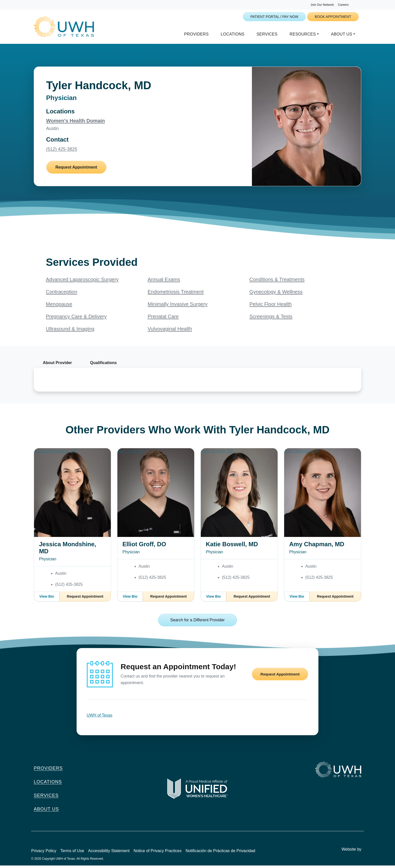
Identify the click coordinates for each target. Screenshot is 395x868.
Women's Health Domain (75, 123)
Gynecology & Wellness (276, 294)
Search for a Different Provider (197, 622)
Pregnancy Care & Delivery (76, 319)
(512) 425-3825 (62, 152)
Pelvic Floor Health (271, 307)
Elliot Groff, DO (144, 547)
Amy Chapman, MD (317, 547)
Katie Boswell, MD (232, 547)
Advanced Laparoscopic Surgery (82, 282)
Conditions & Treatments (277, 282)
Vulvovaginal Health (170, 331)
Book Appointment (333, 17)
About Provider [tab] (57, 365)
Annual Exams (164, 282)
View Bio (47, 599)
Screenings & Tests (271, 319)
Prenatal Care (163, 319)
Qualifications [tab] (104, 365)
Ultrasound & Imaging (70, 331)
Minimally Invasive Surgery (178, 307)
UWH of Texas (100, 718)
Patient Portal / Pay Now (274, 17)
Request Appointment (76, 170)
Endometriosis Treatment (176, 294)
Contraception (62, 294)
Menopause (59, 307)
